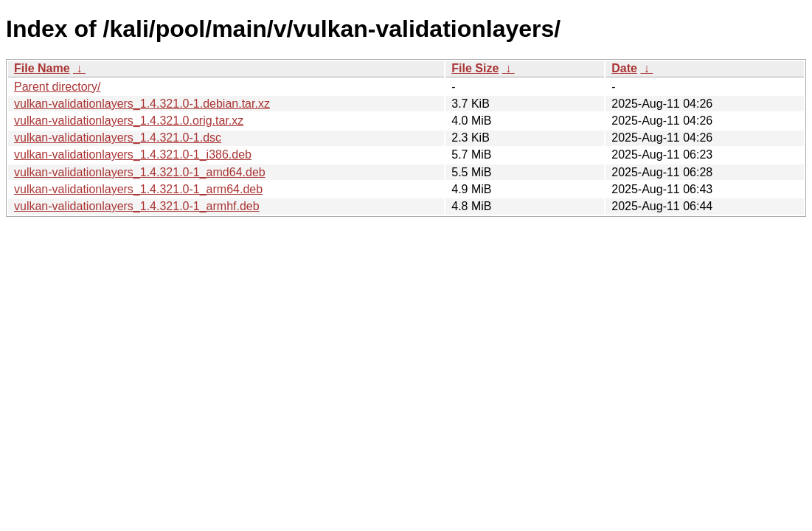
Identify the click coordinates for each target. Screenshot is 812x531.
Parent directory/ (57, 87)
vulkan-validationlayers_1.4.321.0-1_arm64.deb (138, 189)
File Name (42, 68)
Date (624, 68)
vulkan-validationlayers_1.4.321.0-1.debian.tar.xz (142, 104)
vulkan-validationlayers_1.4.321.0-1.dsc (118, 138)
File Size (475, 68)
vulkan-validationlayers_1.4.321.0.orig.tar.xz (129, 121)
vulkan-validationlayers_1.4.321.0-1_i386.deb (133, 155)
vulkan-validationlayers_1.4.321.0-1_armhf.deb (137, 206)
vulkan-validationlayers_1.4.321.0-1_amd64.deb (140, 172)
